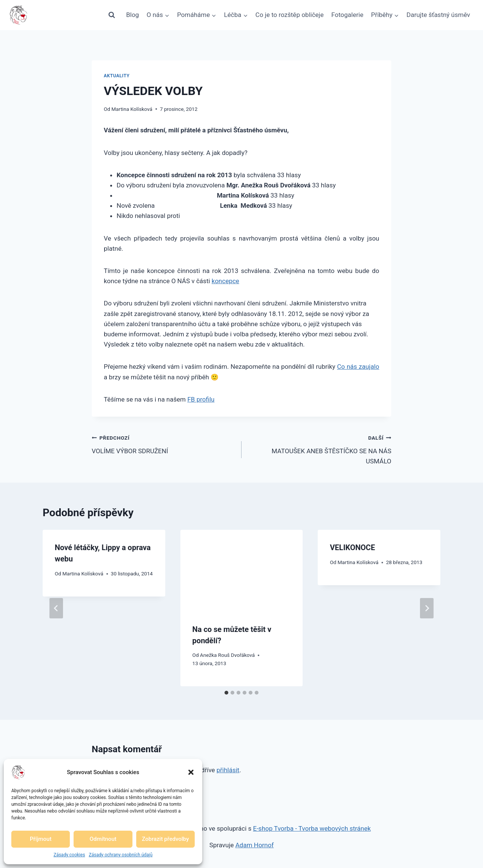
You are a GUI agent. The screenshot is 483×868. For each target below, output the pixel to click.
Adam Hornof (255, 845)
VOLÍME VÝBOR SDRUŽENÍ (163, 444)
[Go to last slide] (56, 608)
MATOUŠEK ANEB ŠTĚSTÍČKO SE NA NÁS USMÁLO (320, 449)
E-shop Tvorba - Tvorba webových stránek (312, 828)
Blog (132, 15)
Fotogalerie (347, 15)
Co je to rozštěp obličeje (290, 15)
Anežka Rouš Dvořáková (227, 655)
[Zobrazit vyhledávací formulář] (112, 15)
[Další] (427, 608)
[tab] (226, 693)
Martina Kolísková (132, 109)
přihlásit (228, 770)
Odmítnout (103, 839)
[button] (191, 772)
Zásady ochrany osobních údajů (121, 855)
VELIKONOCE (352, 547)
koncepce (225, 281)
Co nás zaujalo (358, 367)
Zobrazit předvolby (165, 839)
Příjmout (41, 839)
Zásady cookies (69, 855)
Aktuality (117, 76)
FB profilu (201, 399)
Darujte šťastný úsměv (438, 15)
